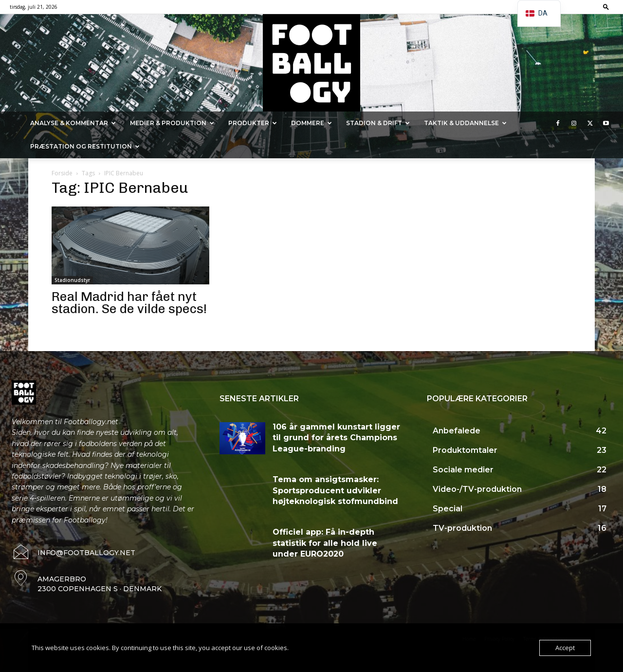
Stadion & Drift (378, 123)
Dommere (311, 123)
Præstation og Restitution (85, 146)
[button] (606, 7)
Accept (565, 648)
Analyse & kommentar (73, 123)
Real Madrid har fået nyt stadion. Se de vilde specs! (129, 303)
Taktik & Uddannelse (465, 123)
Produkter (253, 123)
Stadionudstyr (72, 280)
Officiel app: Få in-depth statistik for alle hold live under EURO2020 (325, 543)
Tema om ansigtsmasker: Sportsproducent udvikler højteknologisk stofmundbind (335, 490)
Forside (62, 173)
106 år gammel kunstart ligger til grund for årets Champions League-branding (336, 438)
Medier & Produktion (172, 123)
